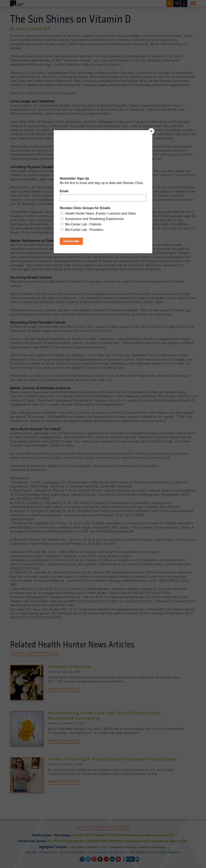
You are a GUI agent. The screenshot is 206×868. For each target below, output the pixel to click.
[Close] (151, 131)
